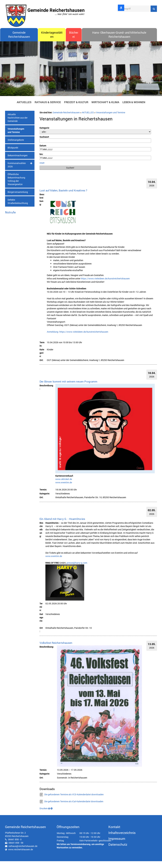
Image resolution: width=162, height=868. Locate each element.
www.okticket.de (64, 486)
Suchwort (44, 144)
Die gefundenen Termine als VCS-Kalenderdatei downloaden (74, 801)
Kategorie (44, 135)
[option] (81, 77)
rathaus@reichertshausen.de (23, 853)
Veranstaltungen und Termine (16, 137)
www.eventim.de (64, 489)
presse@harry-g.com (77, 570)
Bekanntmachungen (18, 162)
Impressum (117, 845)
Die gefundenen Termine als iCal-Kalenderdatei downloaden (74, 808)
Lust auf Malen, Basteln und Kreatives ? (63, 197)
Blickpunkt (13, 155)
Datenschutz (118, 851)
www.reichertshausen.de (21, 856)
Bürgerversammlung (18, 199)
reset (42, 170)
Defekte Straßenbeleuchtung (18, 208)
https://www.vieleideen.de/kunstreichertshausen (105, 285)
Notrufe (10, 219)
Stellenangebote (16, 147)
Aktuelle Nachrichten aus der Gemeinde (18, 125)
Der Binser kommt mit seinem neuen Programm (68, 388)
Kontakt (114, 834)
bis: (41, 161)
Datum (43, 152)
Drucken (45, 815)
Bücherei (74, 41)
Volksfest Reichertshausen (56, 650)
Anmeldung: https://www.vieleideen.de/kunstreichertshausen (78, 339)
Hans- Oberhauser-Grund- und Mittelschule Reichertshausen (119, 41)
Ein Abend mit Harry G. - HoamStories (62, 526)
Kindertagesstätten (52, 41)
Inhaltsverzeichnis (122, 839)
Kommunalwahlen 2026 (17, 172)
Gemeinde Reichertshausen (19, 41)
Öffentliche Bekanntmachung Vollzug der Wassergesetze (16, 186)
